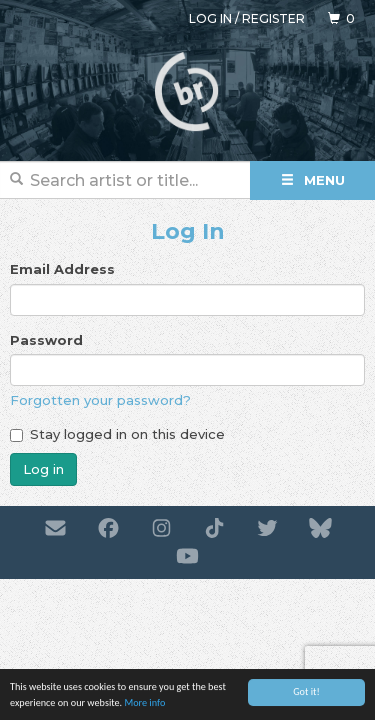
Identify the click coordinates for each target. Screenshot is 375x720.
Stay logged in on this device (117, 434)
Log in (210, 18)
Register (273, 18)
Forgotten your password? (100, 400)
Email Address (62, 269)
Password (46, 340)
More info (144, 703)
